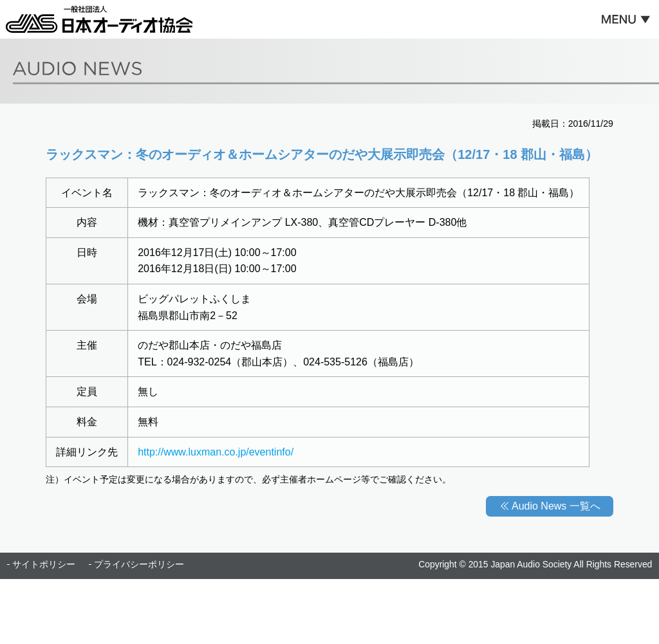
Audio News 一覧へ (556, 506)
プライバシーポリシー (139, 564)
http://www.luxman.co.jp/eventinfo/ (216, 452)
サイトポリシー (44, 564)
